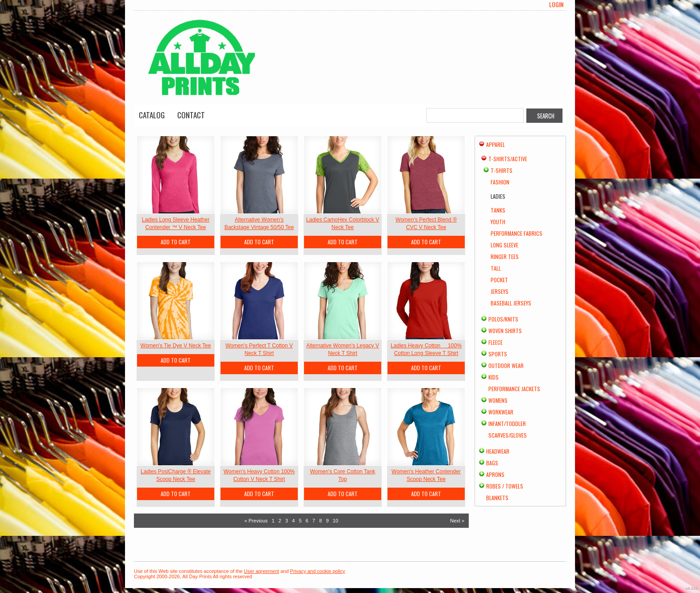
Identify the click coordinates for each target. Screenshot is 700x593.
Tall (496, 268)
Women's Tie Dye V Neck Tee (176, 346)
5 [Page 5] (300, 521)
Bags (492, 463)
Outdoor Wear (506, 365)
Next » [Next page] (457, 521)
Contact (191, 115)
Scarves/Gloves (508, 435)
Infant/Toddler (507, 424)
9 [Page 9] (327, 521)
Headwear (498, 451)
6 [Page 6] (307, 521)
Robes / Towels (505, 486)
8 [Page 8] (321, 521)
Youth (498, 222)
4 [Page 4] (293, 521)
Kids (494, 377)
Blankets (497, 498)
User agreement (261, 571)
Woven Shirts (505, 331)
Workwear (501, 412)
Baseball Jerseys (511, 303)
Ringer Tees (505, 257)
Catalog (152, 115)
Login (556, 4)
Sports (498, 354)
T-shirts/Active (508, 159)
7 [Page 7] (314, 521)
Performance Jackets (514, 389)
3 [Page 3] (287, 521)
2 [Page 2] (280, 521)
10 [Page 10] (335, 521)
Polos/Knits (503, 319)
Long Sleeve (504, 245)
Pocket (499, 280)
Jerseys (500, 291)
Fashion (500, 182)
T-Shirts (502, 170)
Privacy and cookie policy (318, 571)
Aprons (495, 474)
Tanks (498, 210)
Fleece (496, 342)
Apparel (496, 144)
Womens (498, 400)
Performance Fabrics (517, 233)
